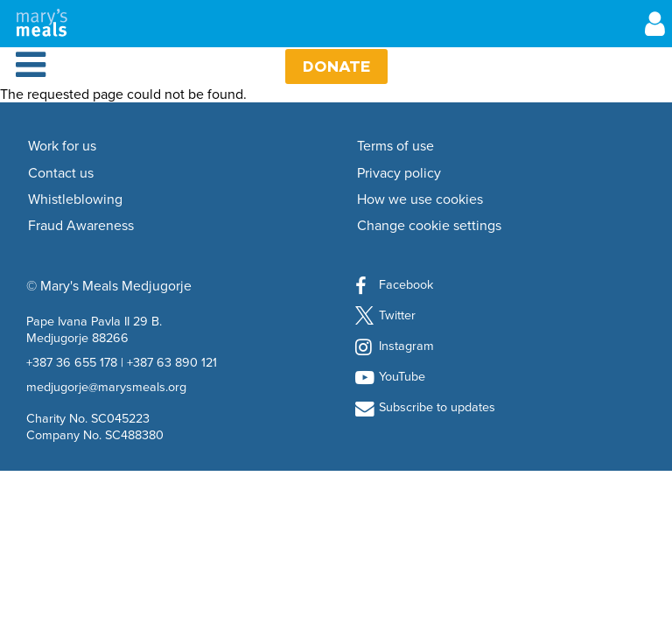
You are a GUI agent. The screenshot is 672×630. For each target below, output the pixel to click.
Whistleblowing (75, 199)
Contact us (61, 173)
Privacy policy (399, 173)
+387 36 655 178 (72, 362)
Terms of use (395, 146)
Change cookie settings (429, 226)
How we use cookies (420, 199)
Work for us (62, 146)
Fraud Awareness (81, 226)
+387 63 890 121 (172, 362)
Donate (336, 66)
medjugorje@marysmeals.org (106, 386)
